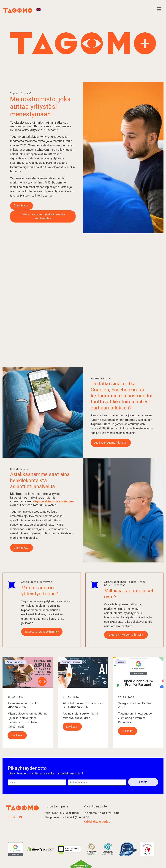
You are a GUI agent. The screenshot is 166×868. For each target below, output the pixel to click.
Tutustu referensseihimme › (42, 632)
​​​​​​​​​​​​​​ (92, 849)
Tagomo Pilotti (101, 424)
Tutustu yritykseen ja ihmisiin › (126, 635)
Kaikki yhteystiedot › (98, 822)
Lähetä (143, 782)
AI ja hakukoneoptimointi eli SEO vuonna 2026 (83, 705)
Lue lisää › (17, 735)
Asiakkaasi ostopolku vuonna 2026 (23, 705)
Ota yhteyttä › (22, 206)
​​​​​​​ (108, 849)
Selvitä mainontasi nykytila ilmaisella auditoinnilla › (43, 216)
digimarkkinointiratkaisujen (54, 501)
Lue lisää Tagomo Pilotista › (111, 443)
